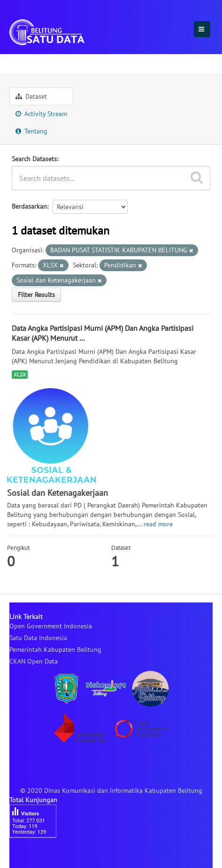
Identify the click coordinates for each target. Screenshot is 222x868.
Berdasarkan (29, 206)
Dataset (31, 96)
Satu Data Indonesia (38, 638)
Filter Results (36, 295)
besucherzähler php (38, 854)
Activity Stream (41, 114)
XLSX (20, 374)
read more (158, 524)
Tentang (31, 131)
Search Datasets (34, 159)
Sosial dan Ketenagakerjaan (107, 63)
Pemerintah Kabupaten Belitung (55, 649)
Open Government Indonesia (51, 626)
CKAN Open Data (34, 661)
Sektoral (26, 63)
